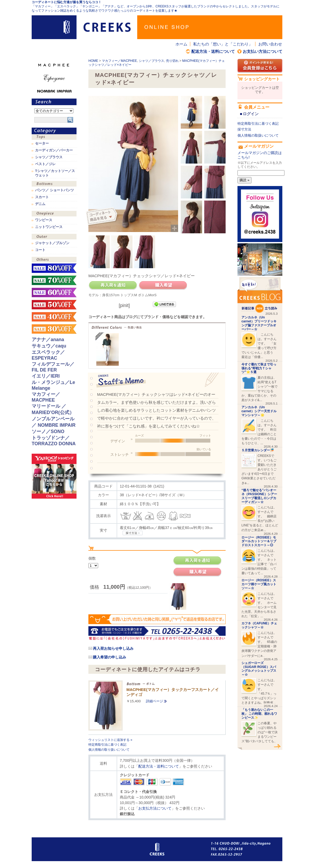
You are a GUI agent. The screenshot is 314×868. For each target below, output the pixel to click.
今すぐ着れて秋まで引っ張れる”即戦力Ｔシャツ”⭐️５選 (259, 368)
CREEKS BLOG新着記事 (260, 295)
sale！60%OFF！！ (54, 293)
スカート (42, 197)
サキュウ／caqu (49, 346)
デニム (40, 204)
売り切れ (172, 61)
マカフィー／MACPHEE (119, 61)
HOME (93, 61)
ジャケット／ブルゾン (52, 243)
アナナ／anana (48, 340)
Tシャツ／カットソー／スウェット (55, 173)
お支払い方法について (263, 51)
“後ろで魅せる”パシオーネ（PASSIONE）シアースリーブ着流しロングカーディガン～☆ (259, 496)
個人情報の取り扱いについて (109, 750)
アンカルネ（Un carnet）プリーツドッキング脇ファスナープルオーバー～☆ (259, 323)
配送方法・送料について (213, 51)
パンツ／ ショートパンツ (54, 190)
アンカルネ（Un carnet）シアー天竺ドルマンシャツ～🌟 (259, 411)
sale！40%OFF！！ (54, 317)
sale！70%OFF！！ (54, 280)
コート (40, 250)
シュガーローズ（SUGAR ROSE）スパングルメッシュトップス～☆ (259, 669)
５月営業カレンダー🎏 (258, 450)
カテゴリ (54, 131)
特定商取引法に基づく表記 (107, 745)
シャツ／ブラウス (151, 61)
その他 (54, 260)
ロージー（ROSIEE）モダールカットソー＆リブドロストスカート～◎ (259, 541)
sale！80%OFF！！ (54, 268)
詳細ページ (154, 701)
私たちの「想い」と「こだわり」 (223, 44)
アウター (54, 237)
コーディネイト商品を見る (102, 217)
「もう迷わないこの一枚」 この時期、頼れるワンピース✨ (259, 714)
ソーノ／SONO (48, 431)
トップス (54, 138)
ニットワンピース (49, 227)
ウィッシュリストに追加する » (110, 740)
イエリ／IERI (46, 376)
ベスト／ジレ (45, 164)
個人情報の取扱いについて (258, 135)
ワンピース (54, 214)
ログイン (251, 114)
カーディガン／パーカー (54, 150)
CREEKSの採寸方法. (133, 533)
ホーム (181, 44)
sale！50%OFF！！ (54, 305)
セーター (42, 143)
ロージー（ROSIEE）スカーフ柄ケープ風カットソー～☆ (259, 584)
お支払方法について (155, 808)
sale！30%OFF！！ (54, 329)
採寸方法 (244, 129)
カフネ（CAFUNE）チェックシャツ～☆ (259, 625)
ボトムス (54, 184)
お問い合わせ (270, 44)
